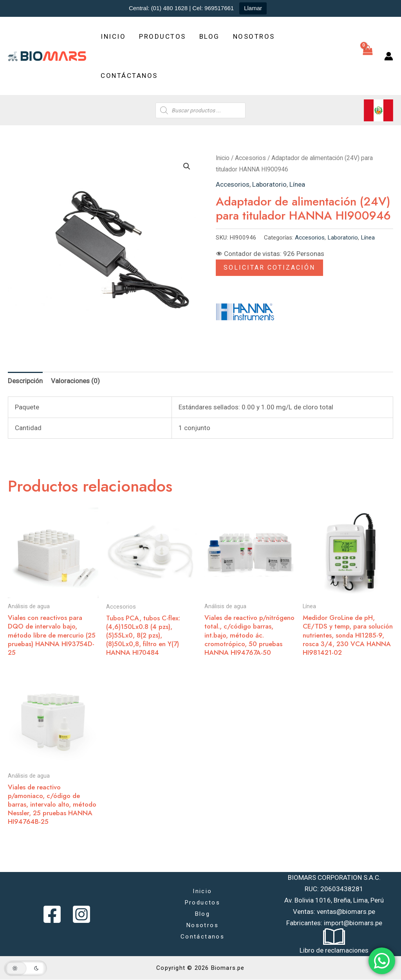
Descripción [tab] (25, 381)
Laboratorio (269, 184)
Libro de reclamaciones (334, 950)
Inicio (113, 36)
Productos (163, 36)
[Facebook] (52, 914)
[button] (187, 166)
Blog (210, 36)
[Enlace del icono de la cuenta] (389, 56)
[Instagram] (81, 914)
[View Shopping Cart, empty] (368, 56)
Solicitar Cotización (269, 268)
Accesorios (250, 158)
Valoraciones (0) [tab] (75, 381)
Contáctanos (129, 76)
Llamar (253, 8)
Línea (297, 184)
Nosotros (254, 36)
